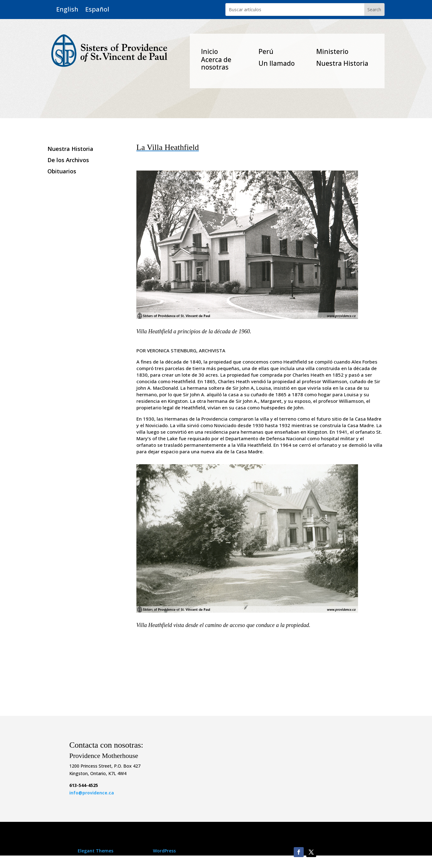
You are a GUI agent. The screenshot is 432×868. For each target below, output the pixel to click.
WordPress (164, 851)
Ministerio (332, 51)
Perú (266, 51)
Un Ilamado (277, 63)
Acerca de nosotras (216, 63)
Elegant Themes (96, 851)
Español (97, 10)
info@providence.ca (92, 793)
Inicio (209, 51)
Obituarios (62, 172)
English (67, 10)
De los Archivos (68, 160)
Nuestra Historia (342, 63)
